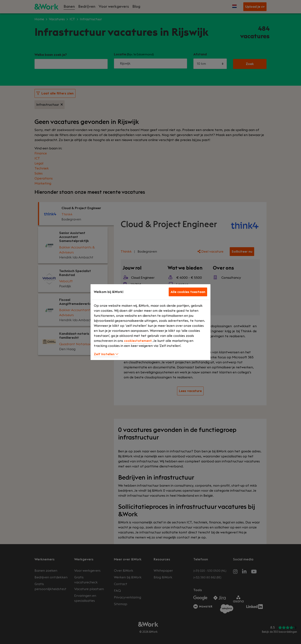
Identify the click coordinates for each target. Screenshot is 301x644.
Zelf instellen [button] (106, 354)
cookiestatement (138, 341)
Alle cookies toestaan (188, 292)
